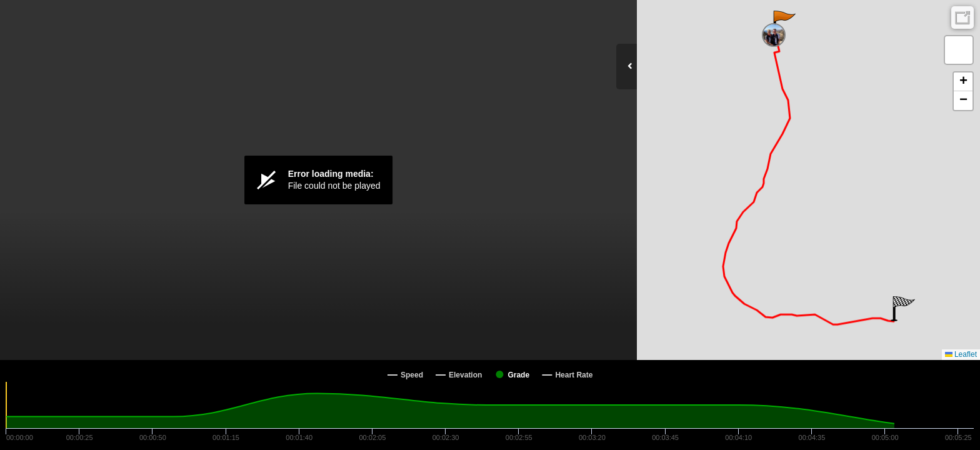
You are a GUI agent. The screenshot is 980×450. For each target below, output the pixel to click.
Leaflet (961, 354)
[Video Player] (318, 180)
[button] (783, 23)
